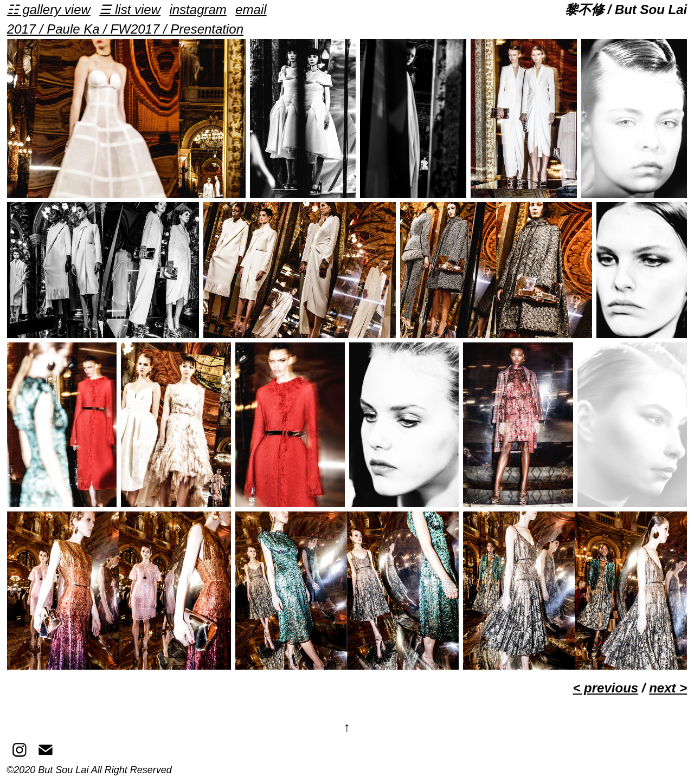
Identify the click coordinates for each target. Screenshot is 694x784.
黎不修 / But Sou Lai (626, 9)
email (251, 9)
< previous (605, 688)
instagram (198, 9)
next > (668, 688)
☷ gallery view (49, 9)
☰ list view (130, 9)
